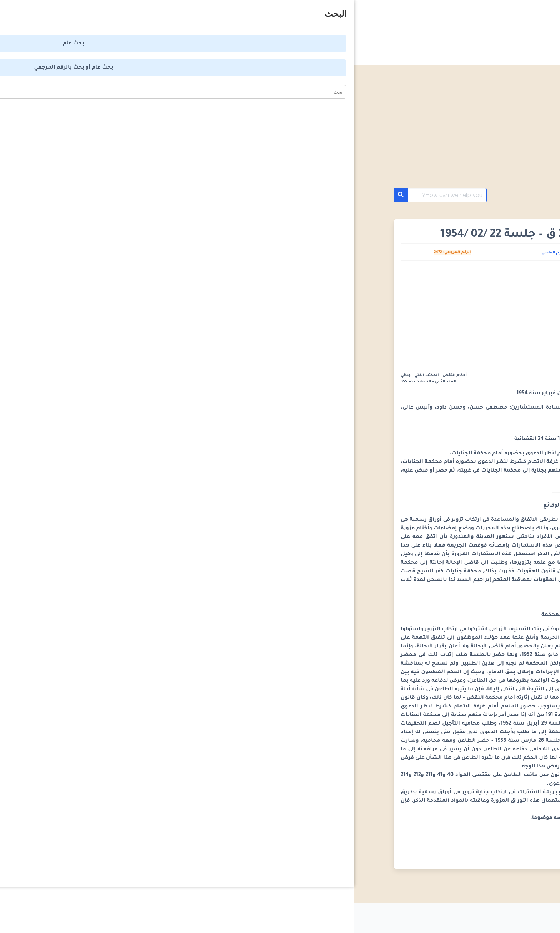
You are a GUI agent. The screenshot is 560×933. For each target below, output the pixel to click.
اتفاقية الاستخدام (337, 915)
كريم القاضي (199, 253)
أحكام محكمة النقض (477, 195)
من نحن (285, 915)
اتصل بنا (245, 915)
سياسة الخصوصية (401, 915)
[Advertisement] (280, 135)
